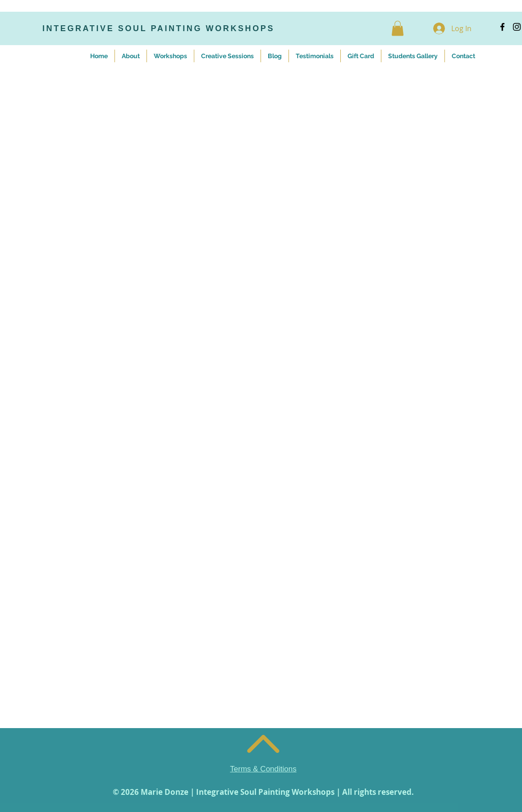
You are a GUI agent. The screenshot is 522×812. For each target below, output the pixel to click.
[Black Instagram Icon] (517, 27)
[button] (398, 28)
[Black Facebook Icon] (502, 27)
